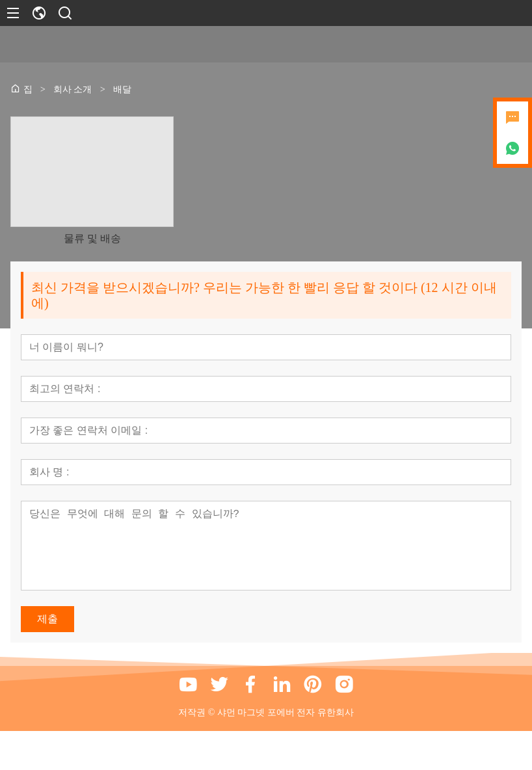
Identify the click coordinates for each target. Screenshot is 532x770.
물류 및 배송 (92, 238)
